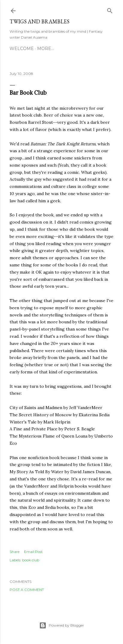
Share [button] (15, 552)
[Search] (110, 9)
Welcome (22, 49)
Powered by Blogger (62, 625)
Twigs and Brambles (40, 21)
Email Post (33, 552)
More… (45, 49)
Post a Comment (27, 590)
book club (31, 560)
